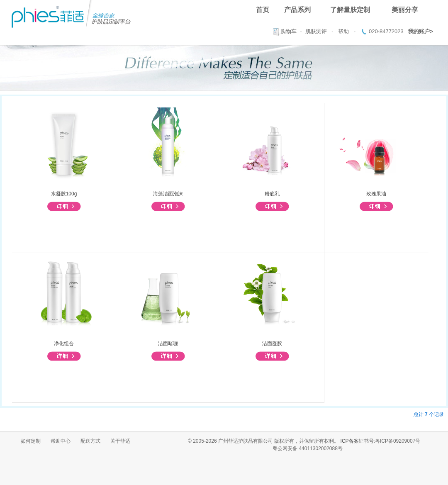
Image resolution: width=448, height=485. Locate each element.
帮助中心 (61, 441)
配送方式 (90, 441)
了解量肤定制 (350, 10)
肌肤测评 (316, 31)
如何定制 (31, 441)
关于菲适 (120, 441)
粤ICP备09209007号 (398, 441)
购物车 (289, 31)
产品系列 (297, 10)
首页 (263, 10)
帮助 (343, 31)
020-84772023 (386, 31)
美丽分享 (405, 10)
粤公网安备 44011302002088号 (308, 448)
